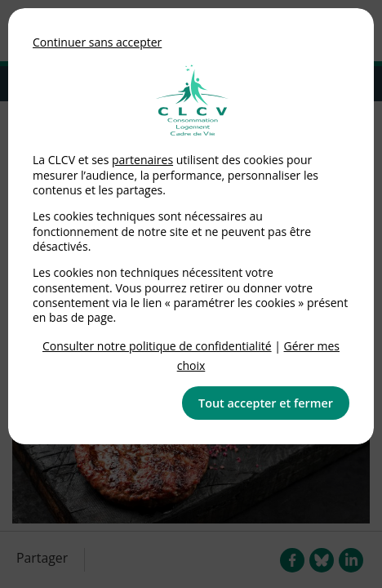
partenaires (142, 160)
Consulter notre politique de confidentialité (157, 346)
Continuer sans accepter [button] (97, 42)
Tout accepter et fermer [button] (266, 403)
